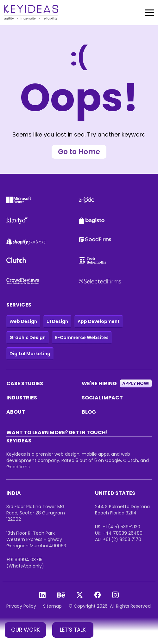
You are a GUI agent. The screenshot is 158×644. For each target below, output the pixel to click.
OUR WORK (25, 630)
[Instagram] (115, 595)
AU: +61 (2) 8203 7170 (118, 539)
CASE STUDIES (25, 383)
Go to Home (79, 152)
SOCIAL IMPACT (102, 398)
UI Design (57, 321)
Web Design (23, 321)
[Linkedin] (42, 595)
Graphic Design (28, 337)
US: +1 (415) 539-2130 (118, 527)
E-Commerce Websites (82, 337)
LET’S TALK (73, 630)
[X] (80, 595)
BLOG (89, 412)
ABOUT (16, 412)
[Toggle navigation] (149, 13)
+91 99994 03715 (24, 560)
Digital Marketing (30, 354)
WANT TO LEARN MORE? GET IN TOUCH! (57, 432)
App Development (99, 321)
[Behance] (61, 595)
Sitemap (52, 606)
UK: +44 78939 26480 (119, 533)
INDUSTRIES (22, 398)
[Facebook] (98, 595)
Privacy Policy (21, 606)
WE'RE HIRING (117, 383)
